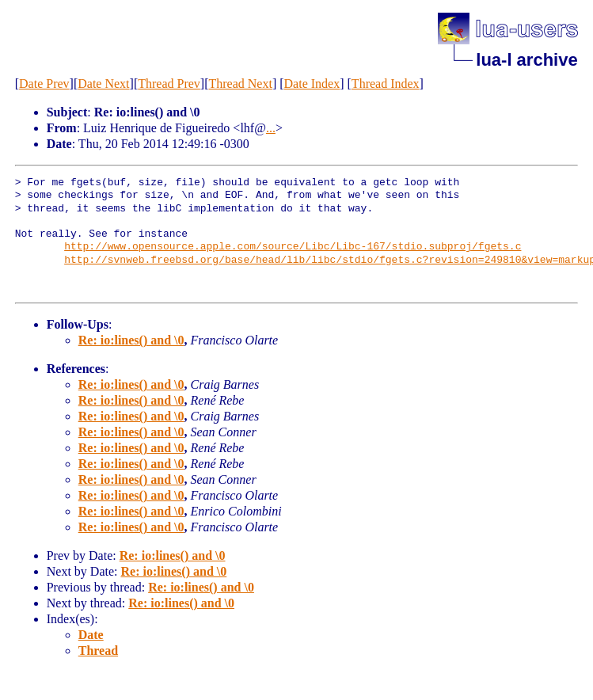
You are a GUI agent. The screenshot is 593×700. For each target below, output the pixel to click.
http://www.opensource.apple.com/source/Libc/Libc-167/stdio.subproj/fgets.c (293, 247)
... (271, 128)
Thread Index (386, 84)
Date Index (312, 84)
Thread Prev (169, 84)
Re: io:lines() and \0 (131, 340)
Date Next (103, 84)
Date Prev (44, 84)
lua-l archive (526, 60)
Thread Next (241, 84)
